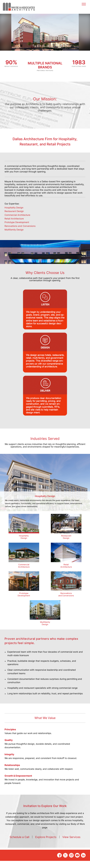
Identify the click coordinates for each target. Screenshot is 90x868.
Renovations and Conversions (20, 233)
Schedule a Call (19, 844)
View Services (71, 844)
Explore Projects (46, 844)
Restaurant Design (14, 218)
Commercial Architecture (17, 222)
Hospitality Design (14, 215)
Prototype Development (17, 230)
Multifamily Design (14, 237)
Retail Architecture (14, 226)
